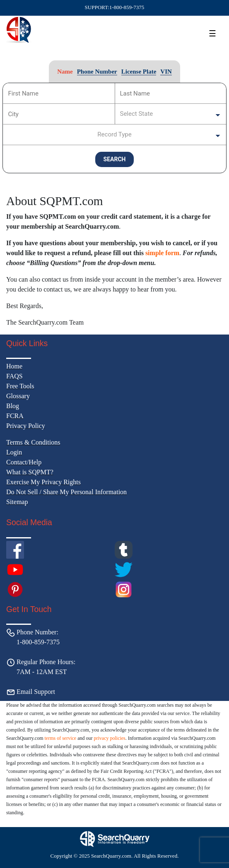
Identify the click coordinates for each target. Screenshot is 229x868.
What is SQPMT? (30, 472)
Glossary (18, 396)
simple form (162, 253)
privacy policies (109, 738)
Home (14, 366)
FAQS (14, 376)
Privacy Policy (26, 426)
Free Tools (20, 386)
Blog (13, 406)
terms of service (61, 738)
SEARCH (115, 159)
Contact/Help (24, 462)
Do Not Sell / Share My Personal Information (66, 492)
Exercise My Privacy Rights (43, 482)
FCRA (15, 416)
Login (14, 452)
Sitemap (17, 502)
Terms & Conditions (33, 442)
